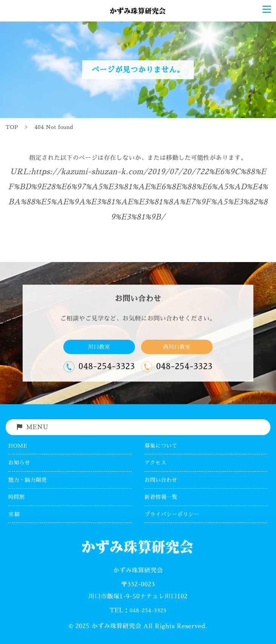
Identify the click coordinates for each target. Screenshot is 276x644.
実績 (14, 514)
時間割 (17, 497)
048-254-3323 (148, 610)
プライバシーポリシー (172, 514)
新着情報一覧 (161, 497)
